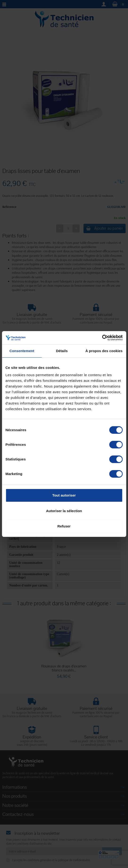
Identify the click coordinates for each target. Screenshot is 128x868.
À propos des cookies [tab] (104, 351)
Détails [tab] (62, 351)
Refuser (64, 526)
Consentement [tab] (22, 351)
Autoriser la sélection (64, 511)
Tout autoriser (64, 495)
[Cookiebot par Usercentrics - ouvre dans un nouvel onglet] (102, 338)
